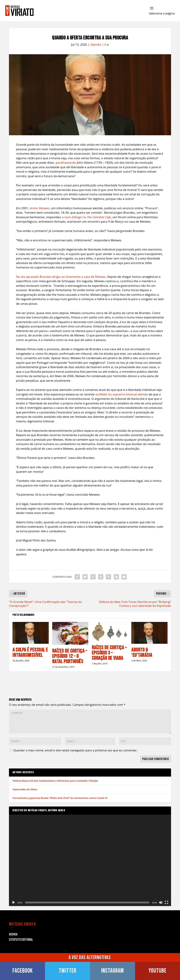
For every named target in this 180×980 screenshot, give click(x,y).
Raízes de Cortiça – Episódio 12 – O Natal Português (70, 656)
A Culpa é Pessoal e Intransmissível (30, 653)
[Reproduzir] (14, 903)
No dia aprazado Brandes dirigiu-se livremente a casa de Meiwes (61, 277)
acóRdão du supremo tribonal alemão (122, 394)
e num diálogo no (86, 217)
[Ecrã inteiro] (166, 903)
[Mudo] (161, 903)
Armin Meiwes (40, 208)
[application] (90, 860)
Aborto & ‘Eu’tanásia (142, 653)
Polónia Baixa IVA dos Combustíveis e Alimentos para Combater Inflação (55, 781)
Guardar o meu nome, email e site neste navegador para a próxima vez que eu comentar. (75, 750)
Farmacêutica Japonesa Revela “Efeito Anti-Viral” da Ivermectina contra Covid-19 (60, 798)
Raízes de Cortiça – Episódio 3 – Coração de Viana (109, 653)
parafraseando (66, 162)
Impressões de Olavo (25, 789)
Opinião (96, 44)
